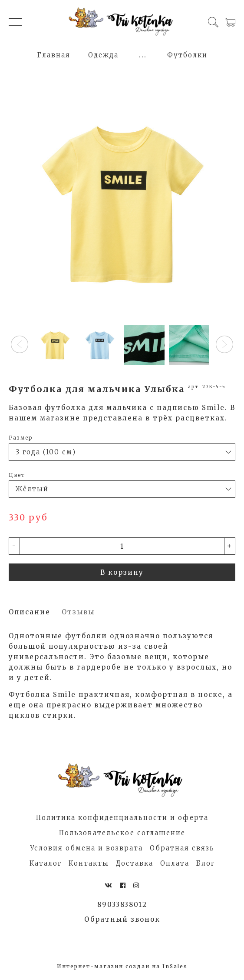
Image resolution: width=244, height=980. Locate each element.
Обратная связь (182, 848)
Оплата (175, 863)
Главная (54, 55)
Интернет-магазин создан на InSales (122, 966)
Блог (206, 863)
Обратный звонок (122, 919)
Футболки (187, 55)
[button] (20, 344)
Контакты (89, 863)
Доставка (135, 863)
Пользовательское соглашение (122, 833)
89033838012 (122, 905)
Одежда (103, 55)
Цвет (17, 475)
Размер (21, 438)
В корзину (122, 572)
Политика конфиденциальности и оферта (122, 818)
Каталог (46, 863)
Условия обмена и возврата (86, 848)
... (143, 55)
